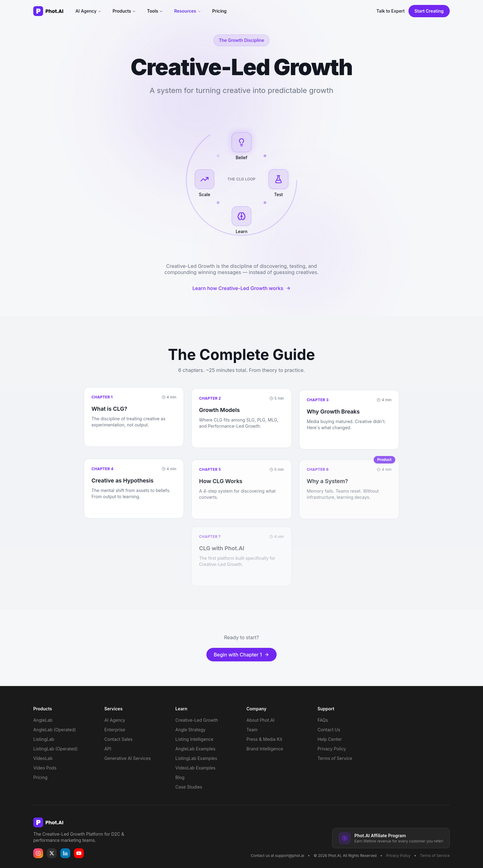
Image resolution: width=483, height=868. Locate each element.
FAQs (323, 720)
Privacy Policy (332, 749)
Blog (180, 777)
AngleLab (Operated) (55, 730)
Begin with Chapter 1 (242, 658)
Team (252, 730)
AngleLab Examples (195, 749)
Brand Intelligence (265, 749)
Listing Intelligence (194, 739)
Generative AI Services (128, 758)
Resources (187, 11)
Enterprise (115, 730)
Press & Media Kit (264, 739)
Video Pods (45, 768)
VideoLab (43, 758)
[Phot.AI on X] (52, 853)
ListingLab (44, 739)
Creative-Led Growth (197, 720)
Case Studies (189, 787)
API (108, 749)
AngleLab (43, 720)
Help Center (330, 739)
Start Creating (429, 11)
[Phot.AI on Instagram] (38, 853)
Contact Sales (119, 739)
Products (124, 11)
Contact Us (329, 730)
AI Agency (88, 11)
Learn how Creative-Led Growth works (241, 289)
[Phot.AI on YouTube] (79, 853)
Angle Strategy (190, 730)
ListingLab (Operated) (55, 749)
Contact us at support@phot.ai (277, 856)
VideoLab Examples (195, 768)
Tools (155, 11)
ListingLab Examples (196, 758)
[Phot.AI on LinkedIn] (65, 853)
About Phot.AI (260, 720)
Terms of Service (335, 758)
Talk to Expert (391, 11)
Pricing (219, 11)
